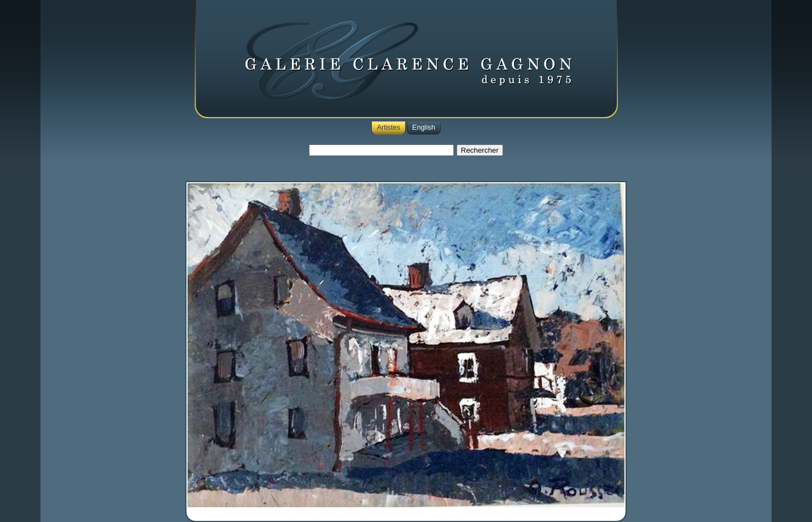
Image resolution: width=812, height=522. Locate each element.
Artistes (389, 127)
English (424, 127)
